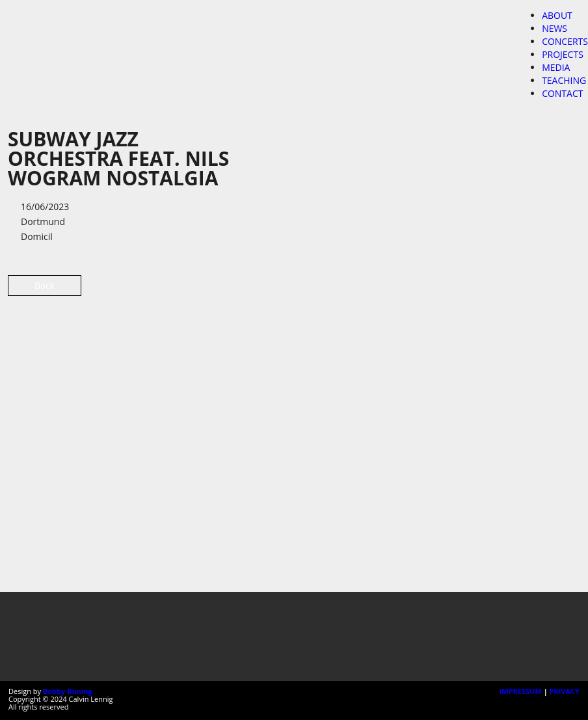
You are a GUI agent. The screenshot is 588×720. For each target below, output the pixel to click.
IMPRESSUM (521, 691)
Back (45, 285)
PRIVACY (565, 691)
